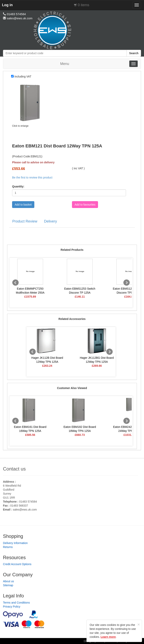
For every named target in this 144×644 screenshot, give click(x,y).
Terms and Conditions (16, 603)
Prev (15, 283)
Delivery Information (15, 543)
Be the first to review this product (32, 177)
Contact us (14, 469)
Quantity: (18, 186)
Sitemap (8, 585)
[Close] (139, 624)
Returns (8, 547)
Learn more (108, 637)
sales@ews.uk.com (25, 510)
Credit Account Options (17, 564)
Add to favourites (85, 205)
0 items (84, 5)
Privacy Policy (12, 607)
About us (8, 581)
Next (127, 283)
